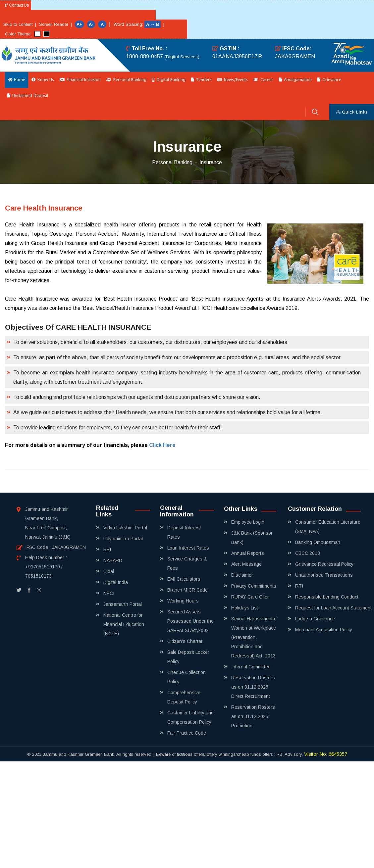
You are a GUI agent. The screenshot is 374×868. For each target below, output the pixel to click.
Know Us (43, 80)
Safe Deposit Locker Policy (188, 657)
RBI (107, 550)
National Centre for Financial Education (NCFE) (124, 624)
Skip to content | (20, 24)
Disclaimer (242, 575)
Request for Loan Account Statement (333, 608)
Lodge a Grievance (315, 619)
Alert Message (246, 564)
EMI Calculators (184, 579)
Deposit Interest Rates (184, 532)
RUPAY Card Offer (250, 597)
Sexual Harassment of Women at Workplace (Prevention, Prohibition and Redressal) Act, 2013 (254, 637)
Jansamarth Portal (123, 604)
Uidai (109, 571)
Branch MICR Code (187, 590)
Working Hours (183, 601)
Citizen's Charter (185, 641)
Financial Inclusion (80, 80)
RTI (299, 586)
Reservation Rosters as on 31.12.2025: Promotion (253, 716)
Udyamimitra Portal (123, 539)
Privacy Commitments (254, 586)
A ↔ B (153, 24)
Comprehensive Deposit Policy (184, 697)
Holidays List (245, 608)
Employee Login (248, 522)
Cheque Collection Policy (187, 677)
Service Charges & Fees (187, 563)
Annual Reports (248, 553)
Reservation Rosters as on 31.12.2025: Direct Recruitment (253, 687)
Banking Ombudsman (318, 542)
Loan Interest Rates (188, 548)
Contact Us (17, 5)
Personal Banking (126, 80)
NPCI (109, 593)
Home (17, 80)
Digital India (116, 582)
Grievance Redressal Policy (324, 564)
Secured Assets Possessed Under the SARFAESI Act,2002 (190, 621)
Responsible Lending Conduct (327, 597)
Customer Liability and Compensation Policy (190, 717)
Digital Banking (169, 80)
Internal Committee (251, 667)
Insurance (211, 162)
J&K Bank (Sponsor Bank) (252, 538)
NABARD (113, 560)
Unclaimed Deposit (28, 96)
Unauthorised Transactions (324, 575)
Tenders (201, 80)
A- (91, 24)
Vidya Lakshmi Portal (125, 528)
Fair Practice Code (187, 733)
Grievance (329, 80)
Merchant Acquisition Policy (324, 630)
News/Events (233, 80)
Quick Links (352, 112)
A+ (80, 24)
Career (263, 80)
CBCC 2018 (308, 553)
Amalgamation (295, 80)
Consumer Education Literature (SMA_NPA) (328, 527)
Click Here (162, 445)
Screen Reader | (55, 24)
